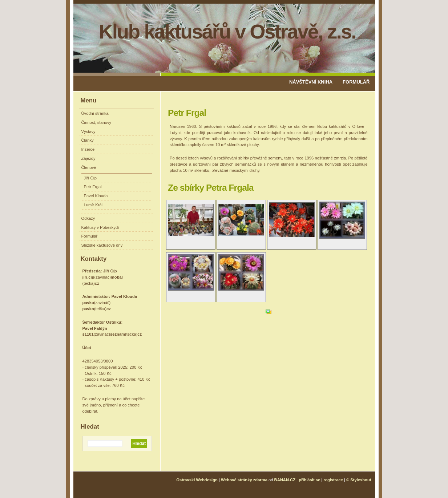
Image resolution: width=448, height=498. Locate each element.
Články (88, 140)
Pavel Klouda (96, 196)
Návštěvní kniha (311, 82)
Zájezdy (88, 158)
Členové (89, 167)
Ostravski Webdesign (197, 480)
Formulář (356, 82)
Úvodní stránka (95, 113)
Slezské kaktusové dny (102, 245)
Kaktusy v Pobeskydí (100, 227)
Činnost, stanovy (96, 122)
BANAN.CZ (285, 480)
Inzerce (88, 149)
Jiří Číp (90, 178)
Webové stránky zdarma (244, 480)
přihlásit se (309, 480)
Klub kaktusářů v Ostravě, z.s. (227, 32)
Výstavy (88, 131)
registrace (333, 480)
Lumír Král (93, 205)
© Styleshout (359, 480)
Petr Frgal (93, 187)
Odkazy (88, 218)
